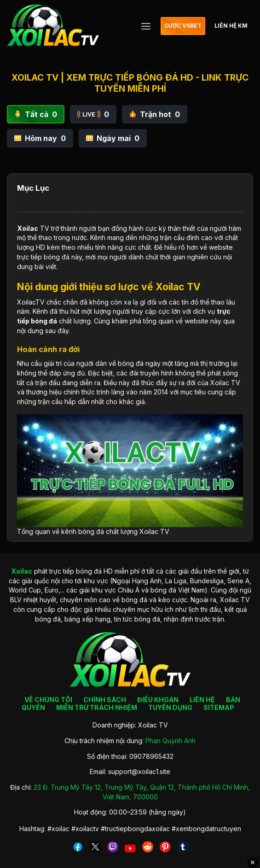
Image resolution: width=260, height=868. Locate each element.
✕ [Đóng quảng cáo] (253, 862)
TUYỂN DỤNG (170, 707)
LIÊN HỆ (202, 700)
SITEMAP (219, 707)
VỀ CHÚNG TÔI (48, 700)
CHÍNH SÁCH (105, 700)
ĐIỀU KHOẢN (158, 700)
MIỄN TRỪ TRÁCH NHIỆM (97, 707)
